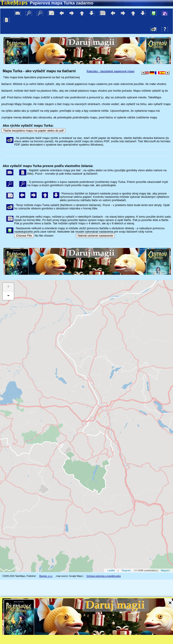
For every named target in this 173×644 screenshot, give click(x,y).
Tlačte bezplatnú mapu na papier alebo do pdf (33, 131)
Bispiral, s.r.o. (46, 576)
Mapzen (165, 570)
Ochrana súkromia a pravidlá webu (104, 576)
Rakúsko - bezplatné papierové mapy (111, 71)
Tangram (126, 570)
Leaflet (111, 570)
